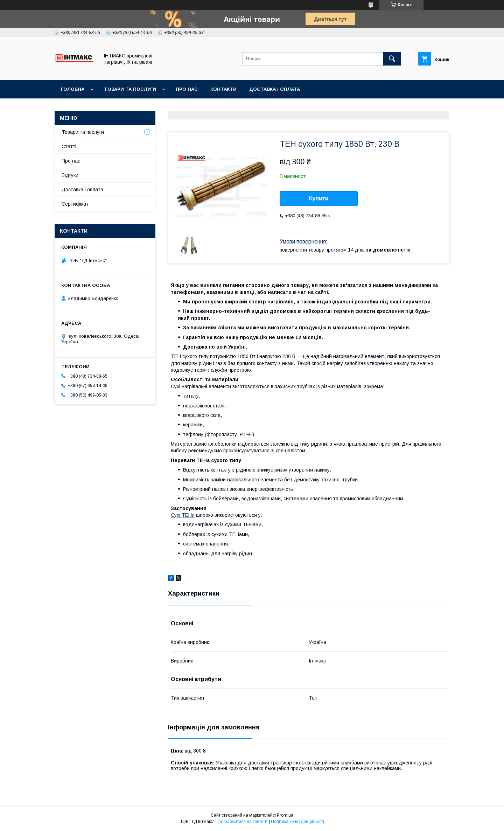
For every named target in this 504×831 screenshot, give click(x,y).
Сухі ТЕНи (183, 515)
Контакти (223, 89)
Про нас (187, 89)
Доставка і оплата (275, 89)
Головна (73, 89)
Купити (319, 198)
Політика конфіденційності (297, 822)
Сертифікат (75, 204)
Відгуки (70, 175)
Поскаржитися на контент (243, 822)
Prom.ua (285, 815)
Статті (69, 146)
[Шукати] (392, 59)
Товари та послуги (130, 89)
